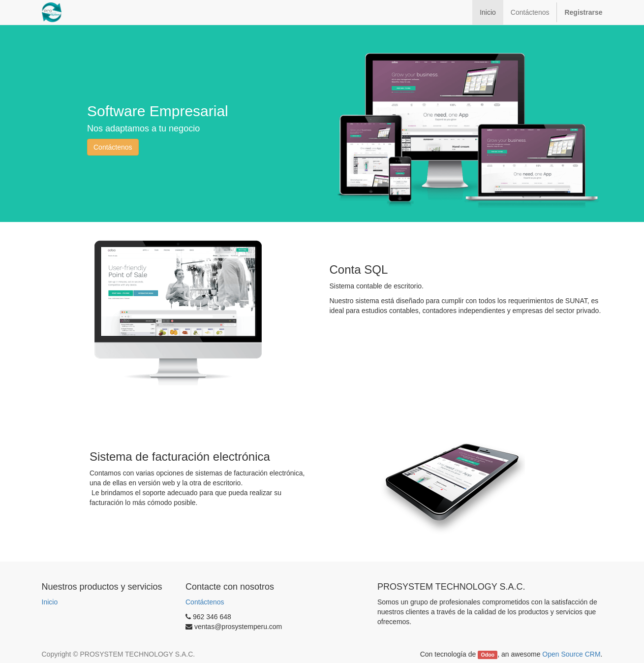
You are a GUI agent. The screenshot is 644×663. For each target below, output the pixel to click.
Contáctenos (113, 147)
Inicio (50, 602)
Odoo (488, 655)
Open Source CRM (571, 654)
